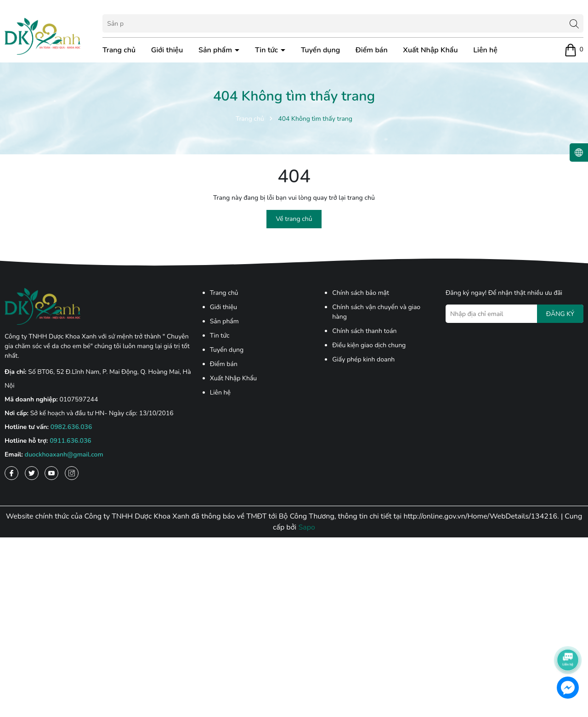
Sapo (307, 527)
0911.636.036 (71, 441)
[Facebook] (11, 473)
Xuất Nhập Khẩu (430, 50)
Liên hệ (485, 50)
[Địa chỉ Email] (514, 314)
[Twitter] (32, 473)
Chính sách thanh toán (364, 331)
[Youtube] (51, 473)
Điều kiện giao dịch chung (369, 345)
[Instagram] (72, 473)
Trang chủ (119, 50)
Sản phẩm (216, 50)
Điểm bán (372, 50)
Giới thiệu (167, 50)
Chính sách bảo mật (361, 293)
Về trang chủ (294, 219)
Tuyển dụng (320, 50)
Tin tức (267, 50)
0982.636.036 (71, 427)
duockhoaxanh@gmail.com (64, 454)
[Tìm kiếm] (574, 23)
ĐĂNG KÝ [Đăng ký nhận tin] (560, 314)
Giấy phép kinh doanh (363, 359)
